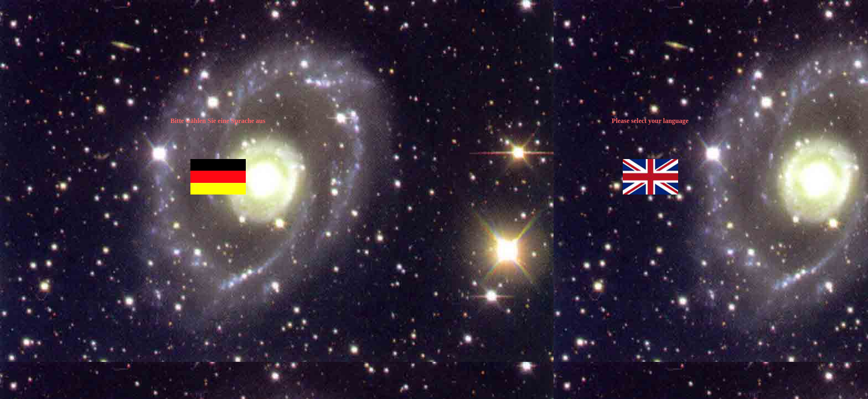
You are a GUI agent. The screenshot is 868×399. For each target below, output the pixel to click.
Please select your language (650, 121)
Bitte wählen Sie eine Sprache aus (218, 121)
